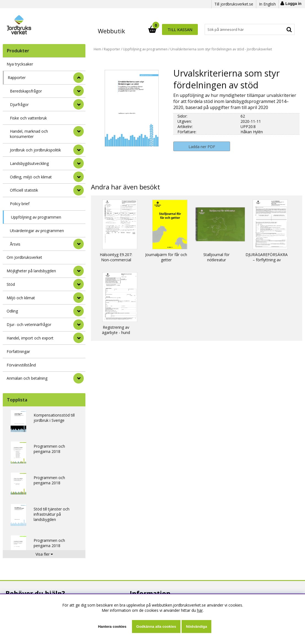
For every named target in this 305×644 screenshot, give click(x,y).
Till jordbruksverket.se (234, 4)
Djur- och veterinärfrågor (29, 324)
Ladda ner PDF (202, 147)
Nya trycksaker (20, 64)
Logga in (293, 4)
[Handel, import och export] (79, 338)
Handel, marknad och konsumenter (29, 134)
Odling (12, 311)
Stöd (11, 284)
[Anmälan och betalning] (79, 378)
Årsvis (15, 244)
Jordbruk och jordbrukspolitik (35, 150)
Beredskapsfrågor (26, 91)
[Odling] (79, 311)
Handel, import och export (30, 338)
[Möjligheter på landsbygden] (79, 271)
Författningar (18, 351)
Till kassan (277, 29)
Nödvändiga (196, 627)
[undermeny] (79, 91)
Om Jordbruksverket (24, 257)
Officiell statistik (24, 190)
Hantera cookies (112, 627)
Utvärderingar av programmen (37, 231)
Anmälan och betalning (27, 378)
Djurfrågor (19, 104)
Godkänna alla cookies (156, 627)
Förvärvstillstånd (21, 365)
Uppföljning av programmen (36, 217)
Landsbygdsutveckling (29, 163)
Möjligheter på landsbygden (31, 271)
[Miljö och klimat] (79, 298)
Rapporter (17, 78)
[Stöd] (79, 284)
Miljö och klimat (21, 298)
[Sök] (177, 29)
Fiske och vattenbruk (28, 118)
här (200, 610)
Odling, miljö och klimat (31, 177)
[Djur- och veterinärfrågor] (79, 325)
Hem (97, 49)
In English (267, 4)
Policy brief (20, 204)
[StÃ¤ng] (79, 78)
